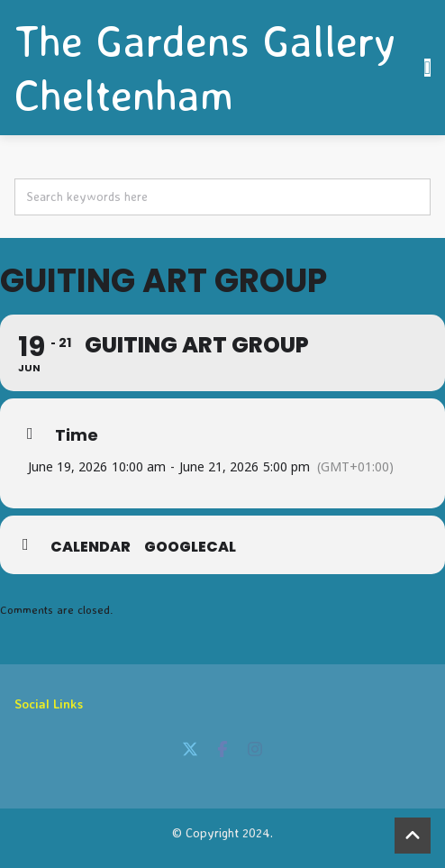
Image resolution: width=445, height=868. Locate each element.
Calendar (91, 547)
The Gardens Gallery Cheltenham (205, 68)
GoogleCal (190, 547)
